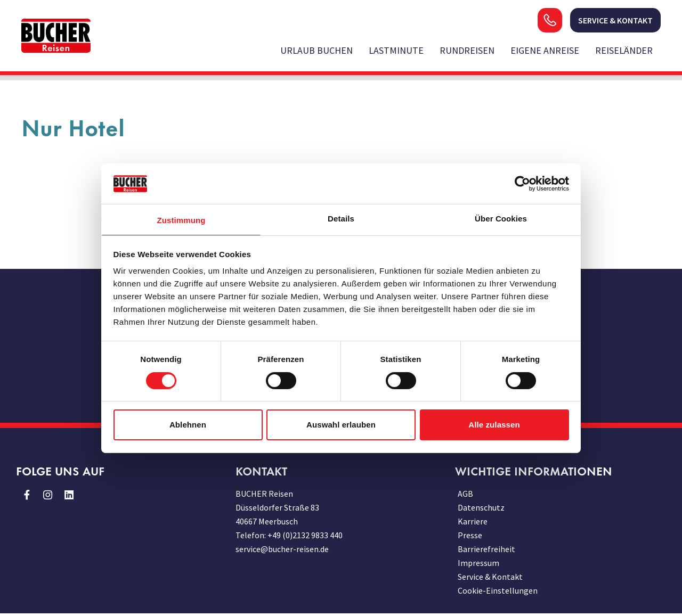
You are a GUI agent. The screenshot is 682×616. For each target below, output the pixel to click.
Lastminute (396, 50)
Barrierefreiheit (486, 549)
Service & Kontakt (490, 577)
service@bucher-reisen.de (282, 549)
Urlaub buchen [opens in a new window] (316, 50)
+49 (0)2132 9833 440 (305, 535)
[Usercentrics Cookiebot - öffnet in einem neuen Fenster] (522, 184)
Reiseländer (624, 50)
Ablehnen (188, 425)
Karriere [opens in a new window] (473, 521)
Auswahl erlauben (341, 425)
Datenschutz (481, 507)
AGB (465, 494)
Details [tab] (341, 219)
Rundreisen (467, 50)
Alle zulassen (494, 425)
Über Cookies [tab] (501, 219)
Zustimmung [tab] (181, 220)
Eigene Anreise (545, 50)
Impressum (478, 563)
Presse (470, 535)
